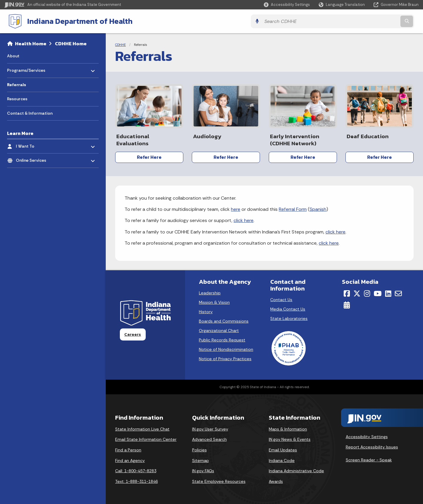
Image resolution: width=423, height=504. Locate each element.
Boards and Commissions (224, 320)
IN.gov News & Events (290, 438)
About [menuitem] (13, 55)
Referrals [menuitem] (17, 84)
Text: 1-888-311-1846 (136, 480)
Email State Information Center (146, 438)
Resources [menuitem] (17, 98)
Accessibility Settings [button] (367, 435)
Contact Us (281, 298)
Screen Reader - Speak (369, 458)
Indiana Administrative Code (296, 469)
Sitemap (200, 459)
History (206, 310)
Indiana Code (282, 459)
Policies (199, 448)
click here (244, 219)
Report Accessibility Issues (372, 445)
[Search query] (368, 21)
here (236, 208)
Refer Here (149, 156)
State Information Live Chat (142, 428)
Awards (276, 480)
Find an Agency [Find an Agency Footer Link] (130, 459)
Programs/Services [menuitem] (26, 68)
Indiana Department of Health (75, 21)
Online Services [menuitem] (33, 158)
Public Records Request (222, 338)
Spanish (318, 208)
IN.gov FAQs (203, 469)
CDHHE (120, 44)
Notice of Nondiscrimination (226, 348)
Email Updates (283, 448)
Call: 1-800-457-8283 (136, 469)
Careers (133, 333)
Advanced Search (209, 438)
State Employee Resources (219, 480)
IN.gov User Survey (210, 428)
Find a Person (128, 448)
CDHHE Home (71, 43)
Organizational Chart (219, 329)
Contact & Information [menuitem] (30, 113)
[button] (287, 5)
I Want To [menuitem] (33, 144)
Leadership (210, 291)
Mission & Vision (214, 301)
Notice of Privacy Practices (225, 357)
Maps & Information (288, 428)
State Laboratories (289, 317)
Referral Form (293, 208)
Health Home (31, 43)
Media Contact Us (288, 308)
